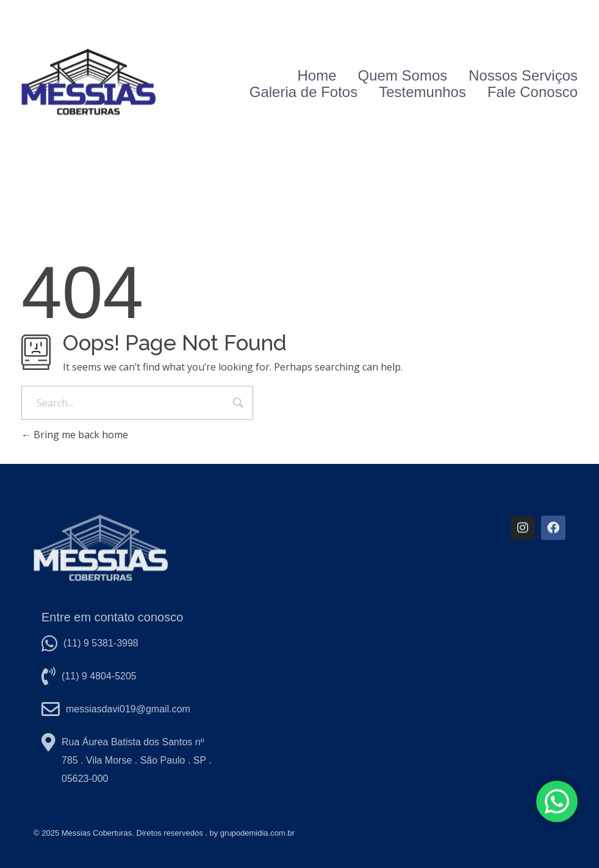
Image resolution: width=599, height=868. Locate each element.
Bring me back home (75, 435)
